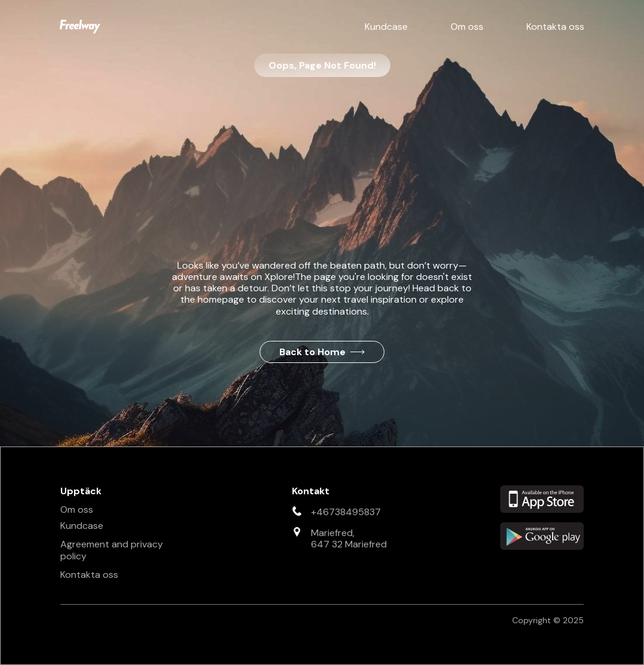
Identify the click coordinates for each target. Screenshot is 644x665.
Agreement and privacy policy (112, 550)
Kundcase (386, 27)
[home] (80, 27)
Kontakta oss (555, 27)
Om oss (467, 27)
